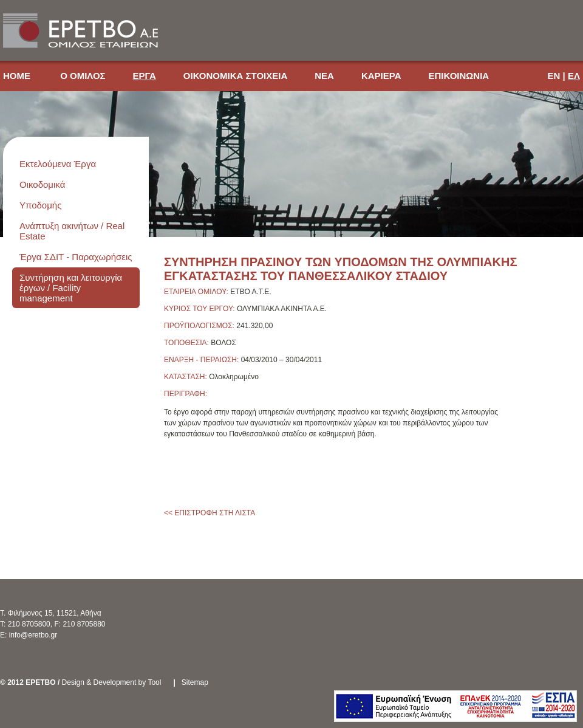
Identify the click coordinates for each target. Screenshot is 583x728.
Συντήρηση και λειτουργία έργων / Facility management (71, 288)
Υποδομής (40, 205)
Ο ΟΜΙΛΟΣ (83, 76)
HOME (18, 76)
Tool (154, 682)
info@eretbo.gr (33, 635)
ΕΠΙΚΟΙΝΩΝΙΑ (459, 76)
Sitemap (195, 682)
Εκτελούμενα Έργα (58, 164)
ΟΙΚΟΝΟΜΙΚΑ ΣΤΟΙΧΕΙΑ (235, 76)
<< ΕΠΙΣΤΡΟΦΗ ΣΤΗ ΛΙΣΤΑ (210, 513)
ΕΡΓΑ (145, 76)
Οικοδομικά (42, 184)
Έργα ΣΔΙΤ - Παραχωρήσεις (76, 257)
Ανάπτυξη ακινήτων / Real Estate (72, 231)
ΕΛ (574, 76)
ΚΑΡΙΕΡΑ (381, 76)
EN (554, 76)
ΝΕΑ (324, 76)
